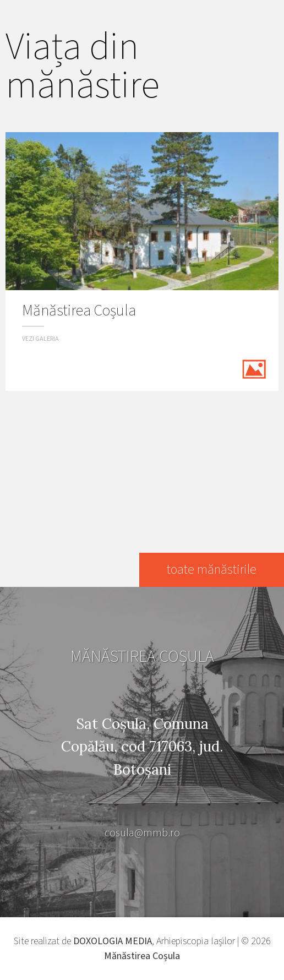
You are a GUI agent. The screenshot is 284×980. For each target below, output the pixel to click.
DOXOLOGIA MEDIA (113, 941)
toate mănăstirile (212, 570)
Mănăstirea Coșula (142, 956)
